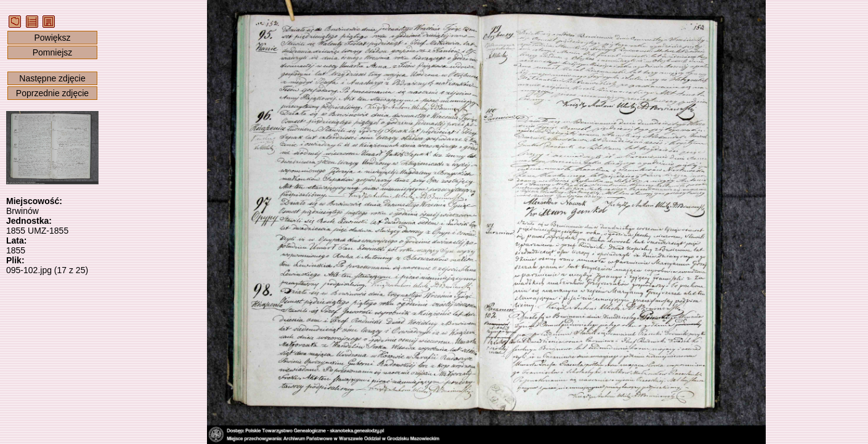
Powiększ (52, 38)
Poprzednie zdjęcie (52, 93)
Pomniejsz (53, 52)
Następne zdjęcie (52, 78)
